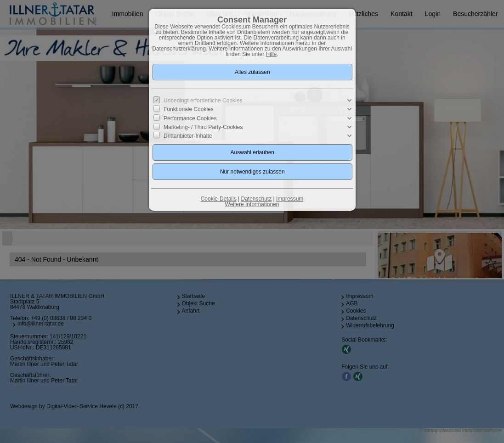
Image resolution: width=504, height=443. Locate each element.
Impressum (290, 199)
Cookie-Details (219, 199)
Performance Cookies (190, 118)
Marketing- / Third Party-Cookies (203, 127)
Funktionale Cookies (189, 109)
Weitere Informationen (252, 204)
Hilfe (272, 54)
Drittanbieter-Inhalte (188, 136)
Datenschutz (256, 199)
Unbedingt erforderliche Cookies (203, 101)
